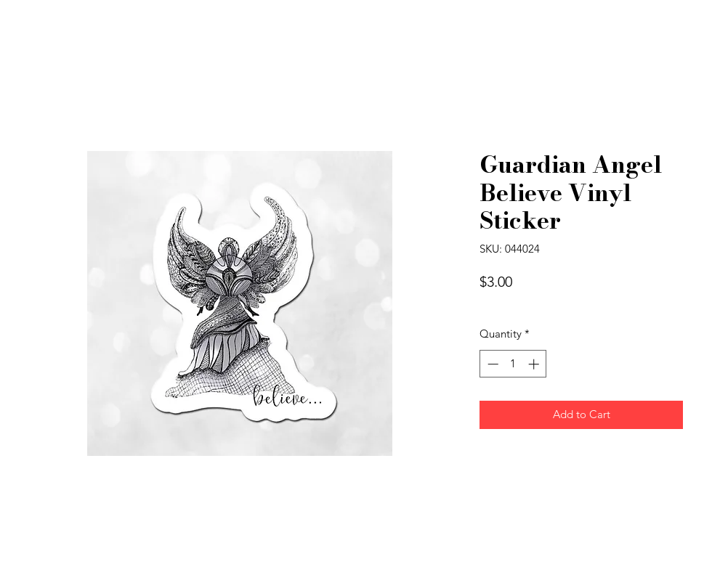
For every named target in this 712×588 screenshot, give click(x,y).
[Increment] (535, 364)
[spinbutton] (513, 364)
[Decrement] (491, 364)
